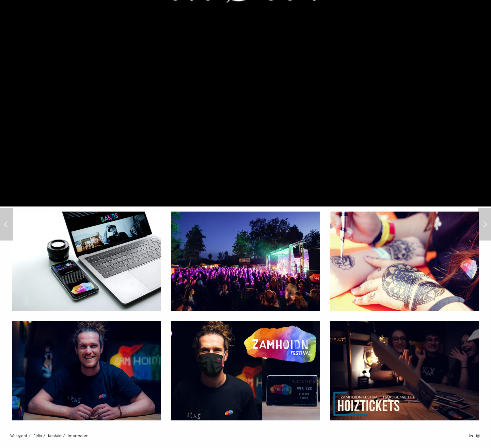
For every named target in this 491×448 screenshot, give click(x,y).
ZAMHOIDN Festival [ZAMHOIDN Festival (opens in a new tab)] (161, 171)
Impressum (78, 436)
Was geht (19, 436)
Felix (38, 436)
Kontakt (55, 436)
